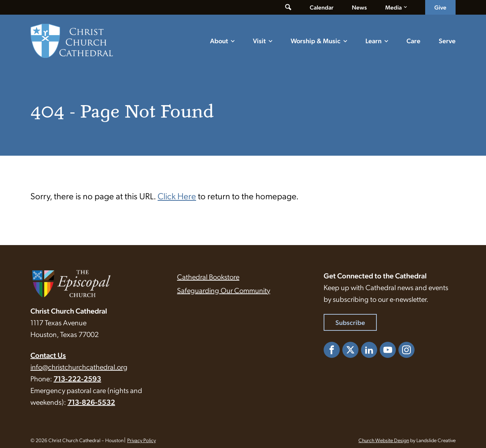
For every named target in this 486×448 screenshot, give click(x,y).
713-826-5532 (91, 402)
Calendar (322, 7)
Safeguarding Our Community (224, 290)
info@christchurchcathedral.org (79, 367)
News (359, 7)
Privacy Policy (141, 440)
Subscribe (350, 322)
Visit (259, 40)
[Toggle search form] (288, 7)
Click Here (177, 196)
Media (393, 7)
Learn (373, 40)
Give (440, 7)
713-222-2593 (77, 378)
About (219, 40)
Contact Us (48, 355)
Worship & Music (316, 40)
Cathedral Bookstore (208, 277)
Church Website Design (384, 440)
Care (413, 40)
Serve (447, 40)
